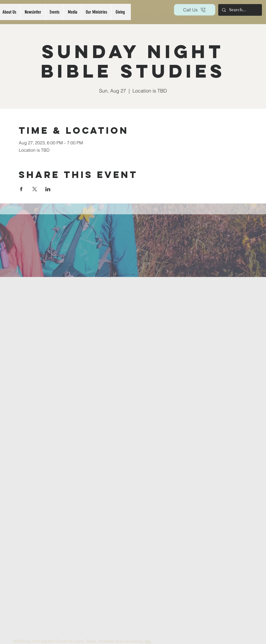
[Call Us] (195, 10)
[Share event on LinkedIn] (48, 189)
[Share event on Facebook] (21, 189)
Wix (148, 641)
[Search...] (240, 10)
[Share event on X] (35, 189)
